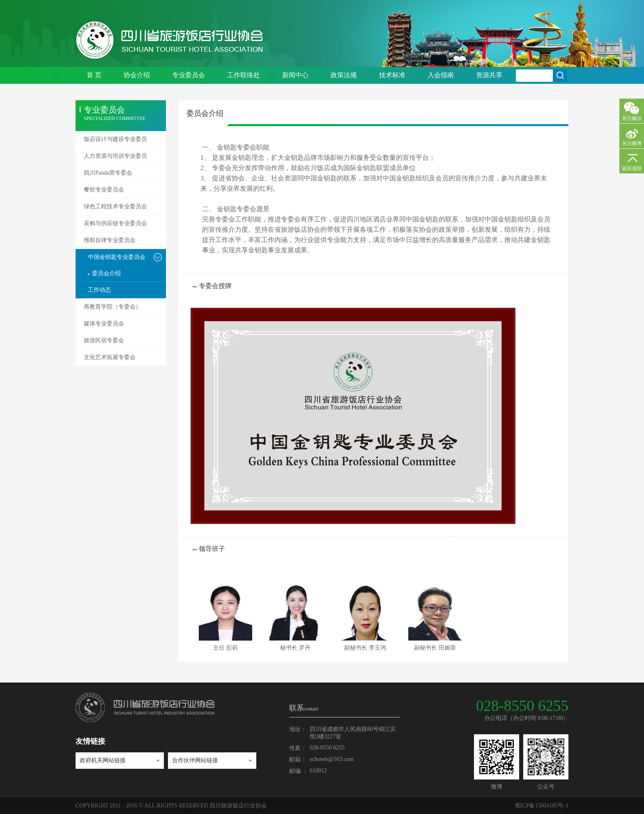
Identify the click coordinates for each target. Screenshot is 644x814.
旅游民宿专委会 (104, 340)
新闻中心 (295, 75)
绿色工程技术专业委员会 (115, 206)
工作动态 (99, 290)
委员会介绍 (106, 273)
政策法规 (344, 75)
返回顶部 (632, 168)
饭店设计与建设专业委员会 (115, 142)
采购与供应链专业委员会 (115, 223)
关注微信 (632, 118)
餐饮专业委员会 (104, 190)
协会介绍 (137, 75)
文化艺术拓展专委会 (110, 357)
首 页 (94, 75)
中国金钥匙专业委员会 (117, 257)
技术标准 (392, 75)
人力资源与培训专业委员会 (115, 159)
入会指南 (441, 75)
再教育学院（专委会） (113, 307)
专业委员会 (189, 75)
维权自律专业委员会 (110, 240)
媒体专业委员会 (104, 324)
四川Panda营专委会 (108, 173)
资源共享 (489, 75)
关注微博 (632, 143)
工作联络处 (244, 75)
